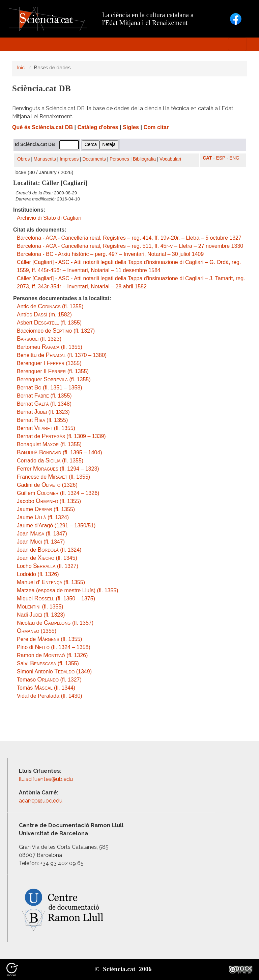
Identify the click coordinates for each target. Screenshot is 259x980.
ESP (221, 158)
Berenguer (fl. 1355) (54, 379)
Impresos (69, 159)
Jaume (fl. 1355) (46, 509)
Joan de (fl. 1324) (49, 550)
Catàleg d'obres (98, 127)
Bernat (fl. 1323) (43, 412)
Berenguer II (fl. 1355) (53, 371)
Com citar (156, 127)
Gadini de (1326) (47, 485)
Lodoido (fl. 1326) (38, 574)
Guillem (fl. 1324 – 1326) (58, 493)
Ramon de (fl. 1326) (52, 655)
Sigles (131, 127)
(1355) (37, 631)
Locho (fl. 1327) (48, 566)
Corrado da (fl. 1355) (50, 461)
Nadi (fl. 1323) (41, 615)
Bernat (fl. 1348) (44, 404)
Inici (21, 67)
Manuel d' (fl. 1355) (51, 582)
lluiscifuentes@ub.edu (47, 779)
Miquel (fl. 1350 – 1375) (56, 599)
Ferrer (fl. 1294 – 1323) (58, 469)
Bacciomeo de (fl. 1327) (56, 331)
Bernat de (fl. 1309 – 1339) (61, 436)
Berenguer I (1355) (49, 363)
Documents (94, 159)
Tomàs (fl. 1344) (46, 688)
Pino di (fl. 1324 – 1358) (54, 647)
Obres (23, 159)
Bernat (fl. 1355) (44, 396)
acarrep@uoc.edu (41, 801)
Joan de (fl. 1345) (47, 558)
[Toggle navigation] (237, 44)
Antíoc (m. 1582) (44, 315)
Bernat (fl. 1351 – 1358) (50, 388)
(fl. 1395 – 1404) (59, 452)
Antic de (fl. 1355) (50, 306)
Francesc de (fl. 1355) (53, 477)
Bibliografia (144, 159)
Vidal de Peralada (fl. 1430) (50, 696)
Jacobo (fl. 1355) (49, 501)
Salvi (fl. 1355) (48, 663)
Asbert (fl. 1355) (49, 323)
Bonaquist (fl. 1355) (49, 444)
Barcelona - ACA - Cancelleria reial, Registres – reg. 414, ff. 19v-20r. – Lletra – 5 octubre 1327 (129, 238)
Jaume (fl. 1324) (43, 517)
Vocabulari (170, 159)
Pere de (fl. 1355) (49, 639)
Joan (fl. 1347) (42, 534)
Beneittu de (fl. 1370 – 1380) (62, 355)
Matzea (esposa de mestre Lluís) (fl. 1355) (68, 590)
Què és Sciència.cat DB (42, 127)
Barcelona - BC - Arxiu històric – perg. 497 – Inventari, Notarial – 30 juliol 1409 (110, 254)
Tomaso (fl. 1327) (49, 680)
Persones (119, 159)
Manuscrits (45, 159)
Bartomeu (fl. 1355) (50, 347)
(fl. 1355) (40, 607)
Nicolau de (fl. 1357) (55, 623)
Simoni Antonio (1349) (54, 672)
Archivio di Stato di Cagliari (49, 218)
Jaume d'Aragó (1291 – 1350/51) (56, 525)
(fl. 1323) (39, 339)
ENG (234, 158)
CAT (207, 158)
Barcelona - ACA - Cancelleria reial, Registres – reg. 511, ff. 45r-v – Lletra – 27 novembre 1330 (130, 246)
